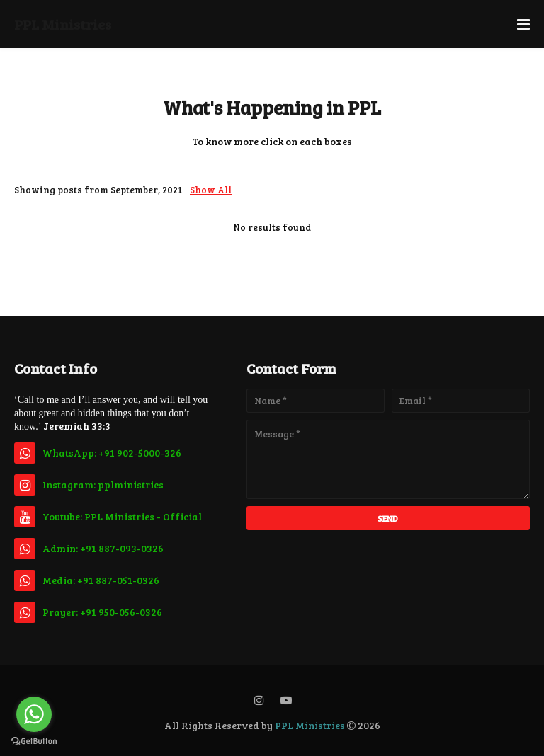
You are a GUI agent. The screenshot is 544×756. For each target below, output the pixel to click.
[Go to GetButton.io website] (34, 741)
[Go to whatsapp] (34, 714)
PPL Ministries (63, 24)
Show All (211, 190)
